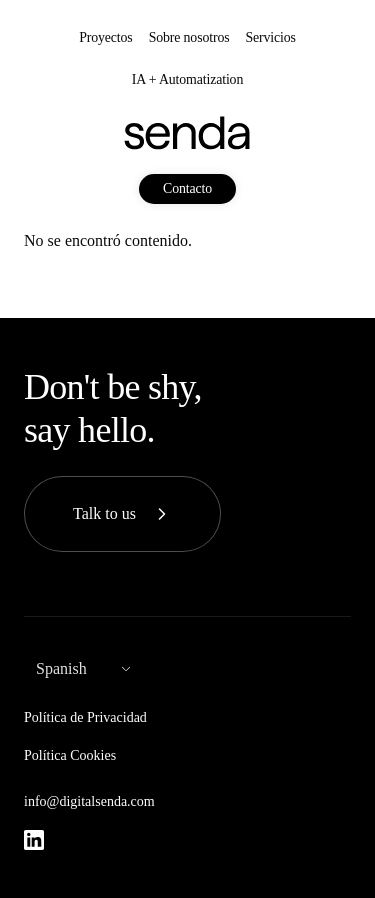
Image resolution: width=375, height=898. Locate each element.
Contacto (187, 188)
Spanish (61, 668)
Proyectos (105, 37)
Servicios (270, 37)
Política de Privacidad (85, 717)
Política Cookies (70, 755)
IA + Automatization (187, 79)
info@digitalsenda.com (89, 801)
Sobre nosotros (189, 37)
